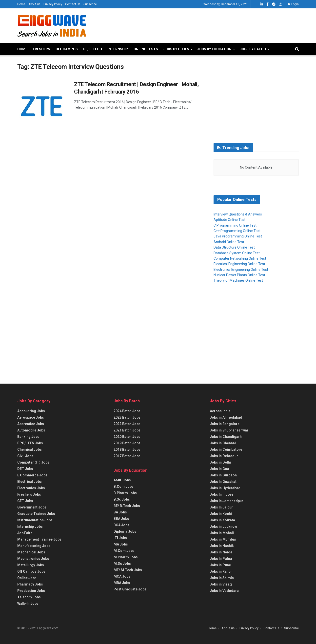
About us (34, 4)
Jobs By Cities (176, 49)
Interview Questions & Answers (238, 214)
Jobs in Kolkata (222, 520)
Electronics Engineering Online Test (241, 270)
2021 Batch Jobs (127, 430)
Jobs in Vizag (221, 584)
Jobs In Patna (221, 559)
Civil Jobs (25, 456)
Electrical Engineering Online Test (239, 264)
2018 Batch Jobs (127, 449)
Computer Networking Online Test (240, 258)
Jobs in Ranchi (222, 571)
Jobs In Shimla (222, 578)
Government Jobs (32, 507)
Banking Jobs (28, 437)
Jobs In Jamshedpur (227, 501)
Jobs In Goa (219, 469)
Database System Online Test (237, 253)
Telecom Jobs (29, 597)
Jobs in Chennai (223, 443)
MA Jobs (121, 544)
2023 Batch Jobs (127, 417)
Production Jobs (31, 591)
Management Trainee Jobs (39, 539)
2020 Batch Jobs (127, 437)
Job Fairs (25, 533)
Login (293, 4)
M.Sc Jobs (122, 564)
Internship (118, 49)
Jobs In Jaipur (221, 507)
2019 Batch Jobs (127, 443)
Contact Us (73, 4)
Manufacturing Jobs (34, 546)
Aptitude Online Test (229, 220)
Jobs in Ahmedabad (226, 417)
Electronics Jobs (31, 488)
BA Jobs (120, 512)
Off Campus (67, 49)
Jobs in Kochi (221, 514)
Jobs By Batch (253, 49)
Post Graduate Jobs (130, 589)
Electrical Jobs (30, 482)
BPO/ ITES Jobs (30, 443)
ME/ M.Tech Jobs (128, 570)
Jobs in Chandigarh (226, 437)
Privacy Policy (53, 4)
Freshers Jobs (29, 494)
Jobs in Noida (221, 552)
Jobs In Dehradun (224, 456)
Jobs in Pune (220, 565)
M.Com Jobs (124, 551)
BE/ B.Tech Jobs (127, 506)
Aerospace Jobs (31, 417)
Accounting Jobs (31, 411)
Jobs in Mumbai (223, 539)
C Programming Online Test (235, 225)
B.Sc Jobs (122, 499)
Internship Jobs (30, 527)
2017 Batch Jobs (127, 456)
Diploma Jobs (125, 531)
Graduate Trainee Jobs (36, 514)
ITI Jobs (120, 538)
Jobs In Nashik (222, 546)
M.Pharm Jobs (126, 557)
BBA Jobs (121, 519)
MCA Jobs (122, 576)
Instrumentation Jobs (35, 520)
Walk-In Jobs (28, 604)
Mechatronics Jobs (33, 559)
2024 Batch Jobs (127, 411)
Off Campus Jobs (31, 571)
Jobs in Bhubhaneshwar (229, 430)
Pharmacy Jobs (30, 584)
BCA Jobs (121, 525)
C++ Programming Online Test (237, 231)
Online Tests (146, 49)
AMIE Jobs (122, 480)
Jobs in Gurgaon (223, 475)
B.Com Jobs (124, 487)
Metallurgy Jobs (31, 565)
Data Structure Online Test (234, 247)
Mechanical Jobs (31, 552)
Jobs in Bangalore (225, 424)
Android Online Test (229, 242)
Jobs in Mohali (222, 533)
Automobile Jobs (31, 430)
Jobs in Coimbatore (226, 449)
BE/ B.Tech (93, 49)
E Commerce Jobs (32, 475)
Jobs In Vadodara (224, 591)
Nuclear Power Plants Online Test (239, 275)
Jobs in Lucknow (223, 527)
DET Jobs (25, 469)
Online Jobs (27, 578)
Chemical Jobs (30, 449)
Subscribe (90, 4)
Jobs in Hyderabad (225, 488)
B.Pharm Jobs (125, 493)
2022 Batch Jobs (127, 424)
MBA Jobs (122, 583)
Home (21, 4)
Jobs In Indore (222, 494)
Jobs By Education (214, 49)
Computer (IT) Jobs (33, 462)
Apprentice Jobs (31, 424)
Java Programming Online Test (238, 236)
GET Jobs (25, 501)
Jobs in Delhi (220, 462)
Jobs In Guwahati (224, 482)
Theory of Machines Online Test (238, 280)
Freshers (41, 49)
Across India (220, 411)
